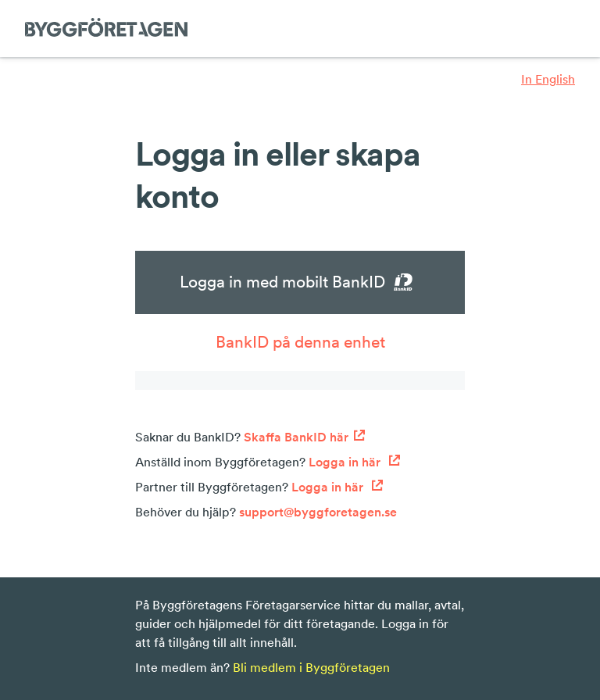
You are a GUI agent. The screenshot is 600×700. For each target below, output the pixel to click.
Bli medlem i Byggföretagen (311, 667)
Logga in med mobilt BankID (300, 282)
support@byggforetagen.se (318, 512)
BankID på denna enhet (300, 342)
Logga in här (355, 462)
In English (548, 79)
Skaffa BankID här (305, 437)
